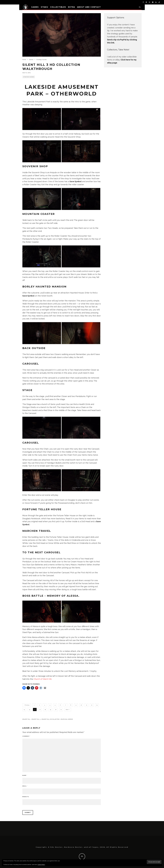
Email (25, 786)
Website (26, 797)
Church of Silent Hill (43, 679)
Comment (27, 736)
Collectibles (58, 7)
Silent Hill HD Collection (51, 719)
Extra (72, 7)
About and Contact (89, 7)
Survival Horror (67, 719)
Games (35, 7)
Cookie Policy (41, 865)
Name (25, 775)
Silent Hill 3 (36, 719)
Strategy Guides (29, 77)
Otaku (45, 7)
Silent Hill (27, 719)
